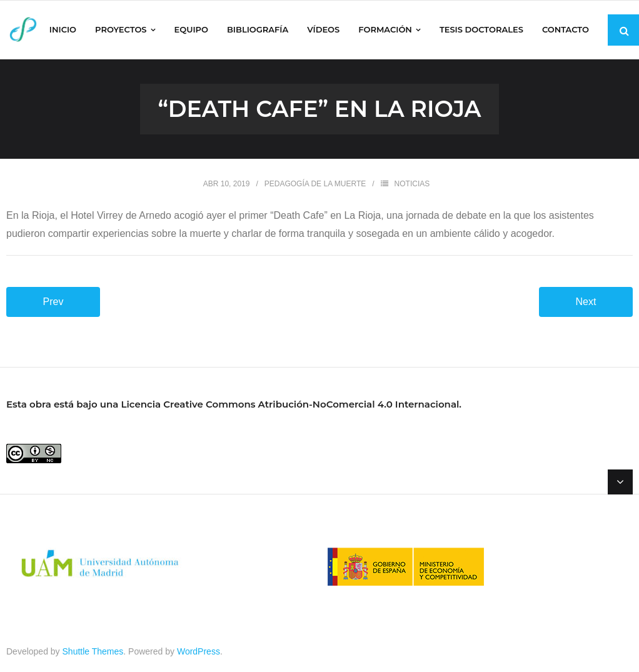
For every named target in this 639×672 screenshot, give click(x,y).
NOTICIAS (412, 184)
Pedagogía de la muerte (315, 184)
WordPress (199, 651)
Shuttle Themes (93, 651)
